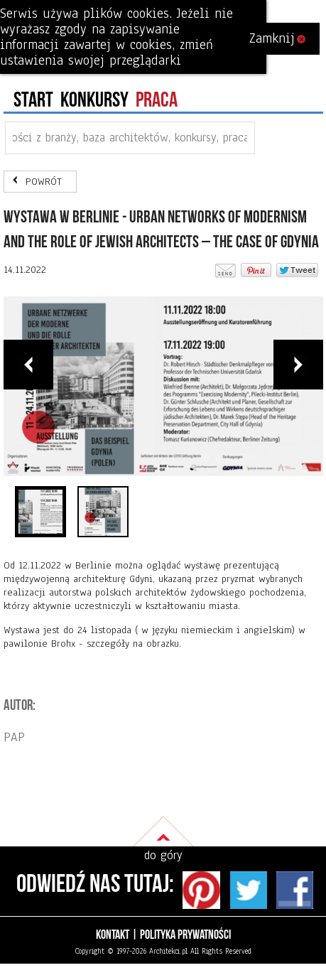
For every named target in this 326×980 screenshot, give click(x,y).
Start (33, 100)
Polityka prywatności (185, 935)
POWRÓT (44, 182)
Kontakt (113, 935)
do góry (163, 855)
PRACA (157, 100)
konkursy (94, 100)
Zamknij (277, 38)
